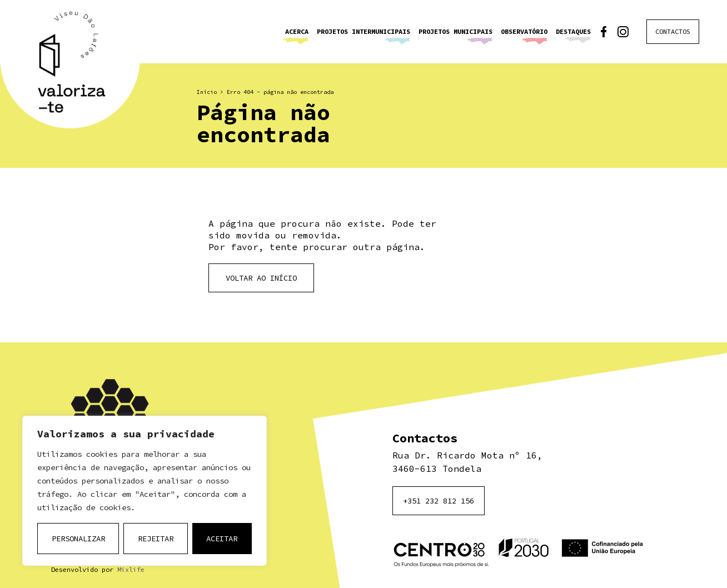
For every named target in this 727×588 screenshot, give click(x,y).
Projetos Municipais (455, 31)
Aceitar (222, 539)
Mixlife (131, 569)
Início (207, 92)
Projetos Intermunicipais (363, 31)
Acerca (297, 31)
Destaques (573, 31)
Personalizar (78, 539)
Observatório (524, 31)
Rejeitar (156, 539)
